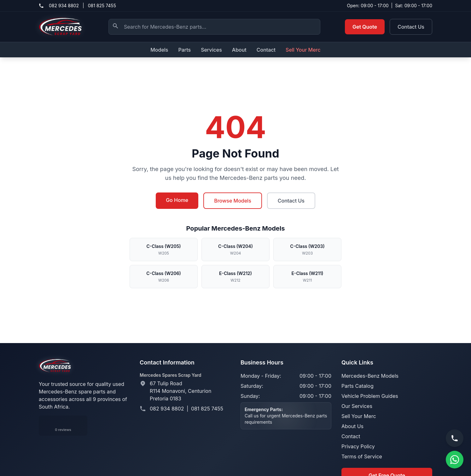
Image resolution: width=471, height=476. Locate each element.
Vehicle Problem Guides (370, 396)
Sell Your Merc (303, 50)
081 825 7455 (102, 6)
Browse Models (233, 201)
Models (159, 50)
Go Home (177, 200)
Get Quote (365, 27)
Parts (184, 50)
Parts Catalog (358, 386)
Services (211, 50)
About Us (352, 426)
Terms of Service (362, 456)
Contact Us (411, 27)
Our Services (357, 406)
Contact (266, 50)
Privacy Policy (358, 446)
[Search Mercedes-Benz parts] (214, 27)
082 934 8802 (64, 6)
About (239, 50)
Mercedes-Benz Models (370, 376)
